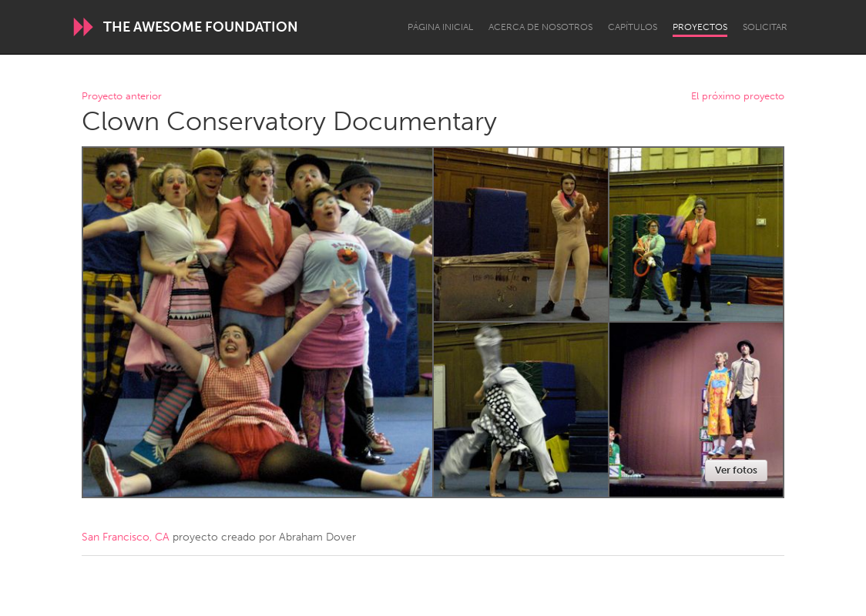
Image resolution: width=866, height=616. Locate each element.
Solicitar (765, 27)
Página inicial (440, 27)
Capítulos (633, 27)
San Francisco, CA (126, 537)
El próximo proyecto (738, 97)
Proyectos (700, 27)
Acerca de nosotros (540, 27)
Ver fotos (736, 470)
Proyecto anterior (122, 97)
